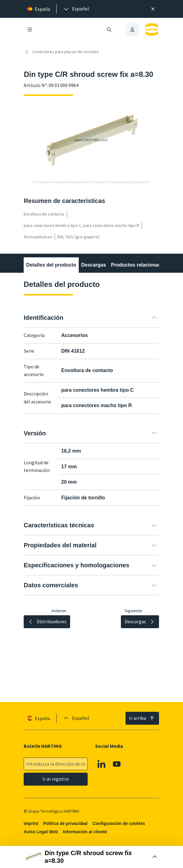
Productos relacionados (139, 265)
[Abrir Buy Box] (92, 857)
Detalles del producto (51, 265)
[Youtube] (117, 764)
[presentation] (76, 9)
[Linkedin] (102, 764)
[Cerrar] (153, 9)
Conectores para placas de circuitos (61, 52)
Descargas (94, 265)
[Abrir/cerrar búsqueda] (109, 30)
